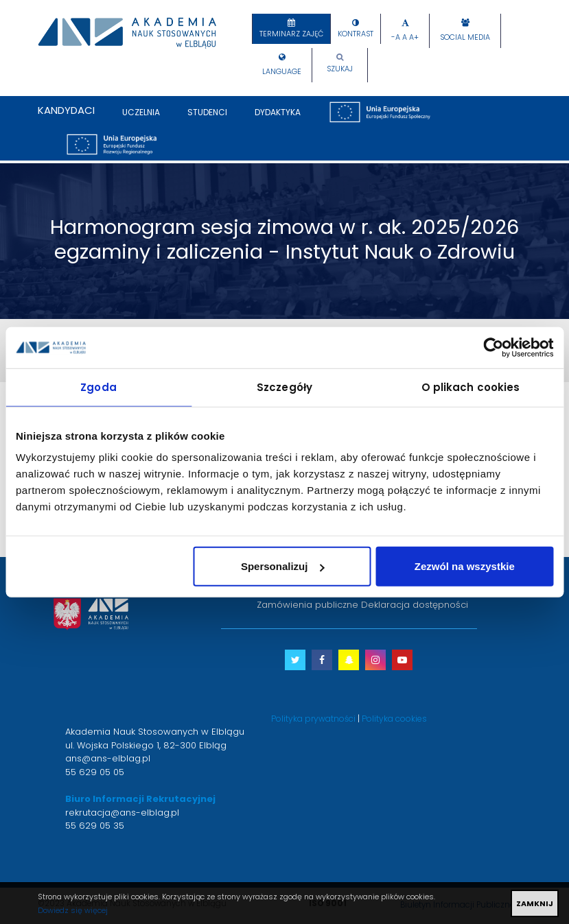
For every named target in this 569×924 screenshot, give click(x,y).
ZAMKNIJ (535, 903)
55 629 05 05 (95, 772)
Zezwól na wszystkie (465, 566)
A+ (414, 37)
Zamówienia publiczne (307, 605)
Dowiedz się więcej (73, 910)
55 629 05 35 (95, 826)
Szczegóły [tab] (284, 387)
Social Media (465, 37)
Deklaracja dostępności (415, 605)
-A (396, 37)
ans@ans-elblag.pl (108, 758)
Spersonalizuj (283, 566)
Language (282, 72)
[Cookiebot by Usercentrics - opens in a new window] (493, 347)
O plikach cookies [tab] (471, 387)
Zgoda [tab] (98, 387)
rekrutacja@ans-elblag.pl (122, 813)
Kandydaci (66, 110)
